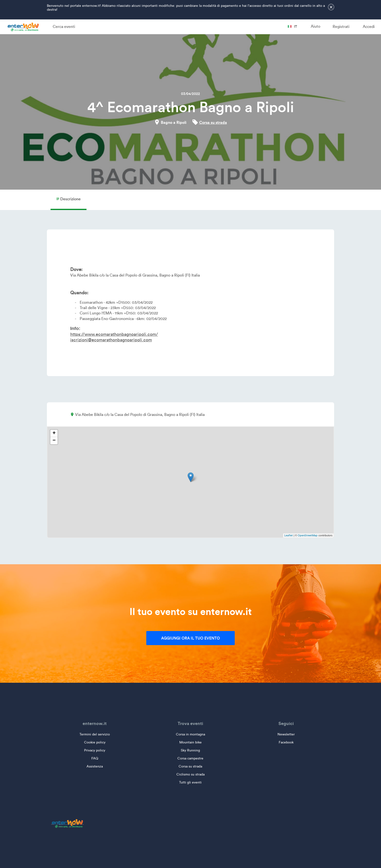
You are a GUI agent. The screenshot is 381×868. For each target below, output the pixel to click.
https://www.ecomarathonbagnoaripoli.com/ (114, 334)
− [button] (54, 441)
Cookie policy (95, 742)
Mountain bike (190, 742)
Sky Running (190, 750)
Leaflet (289, 535)
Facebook (286, 742)
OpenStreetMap (308, 535)
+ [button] (54, 433)
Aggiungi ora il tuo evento (190, 638)
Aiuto (316, 26)
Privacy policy (95, 750)
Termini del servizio (95, 734)
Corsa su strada (213, 122)
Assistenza (95, 766)
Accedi (369, 27)
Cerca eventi (64, 27)
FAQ (95, 758)
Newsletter (286, 734)
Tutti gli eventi (190, 782)
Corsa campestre (190, 758)
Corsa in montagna (190, 734)
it (292, 26)
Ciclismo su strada (190, 774)
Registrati (341, 27)
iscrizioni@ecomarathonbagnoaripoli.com (111, 340)
